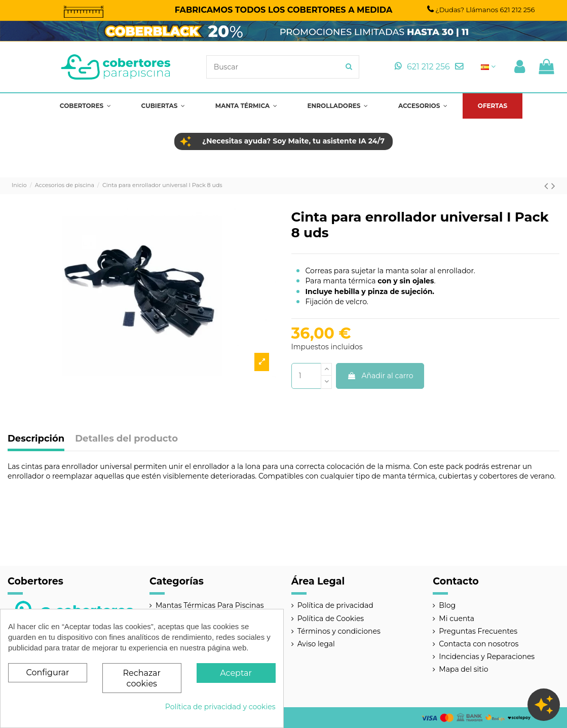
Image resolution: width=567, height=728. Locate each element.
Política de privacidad (335, 605)
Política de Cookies (331, 618)
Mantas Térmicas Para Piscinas (210, 605)
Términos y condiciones (339, 631)
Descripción (36, 439)
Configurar (47, 672)
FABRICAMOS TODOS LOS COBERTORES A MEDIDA (284, 10)
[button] (85, 106)
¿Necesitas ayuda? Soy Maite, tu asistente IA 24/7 (293, 141)
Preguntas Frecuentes (478, 631)
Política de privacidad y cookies (220, 707)
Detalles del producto (126, 439)
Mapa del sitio (463, 669)
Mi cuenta (457, 618)
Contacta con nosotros (479, 644)
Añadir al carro (380, 376)
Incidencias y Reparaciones (487, 657)
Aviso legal (316, 644)
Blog (447, 605)
